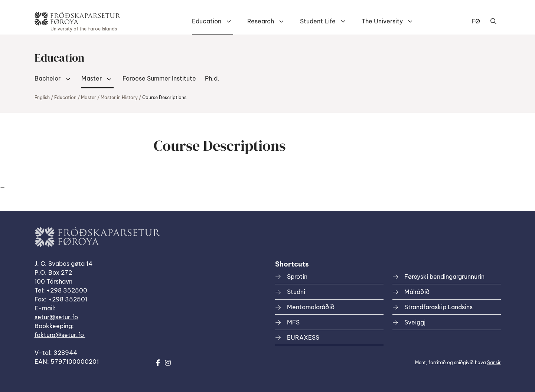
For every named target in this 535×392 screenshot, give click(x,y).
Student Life (318, 21)
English (42, 97)
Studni (296, 292)
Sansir (494, 362)
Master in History (119, 97)
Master (92, 78)
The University (382, 21)
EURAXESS (303, 337)
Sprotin (297, 277)
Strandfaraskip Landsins (438, 307)
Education (207, 21)
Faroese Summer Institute (159, 78)
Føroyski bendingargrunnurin (444, 277)
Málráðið (417, 292)
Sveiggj (415, 322)
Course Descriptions (164, 97)
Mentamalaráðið (311, 307)
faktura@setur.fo (60, 335)
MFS (293, 322)
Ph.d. (212, 78)
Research (261, 21)
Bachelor (48, 78)
